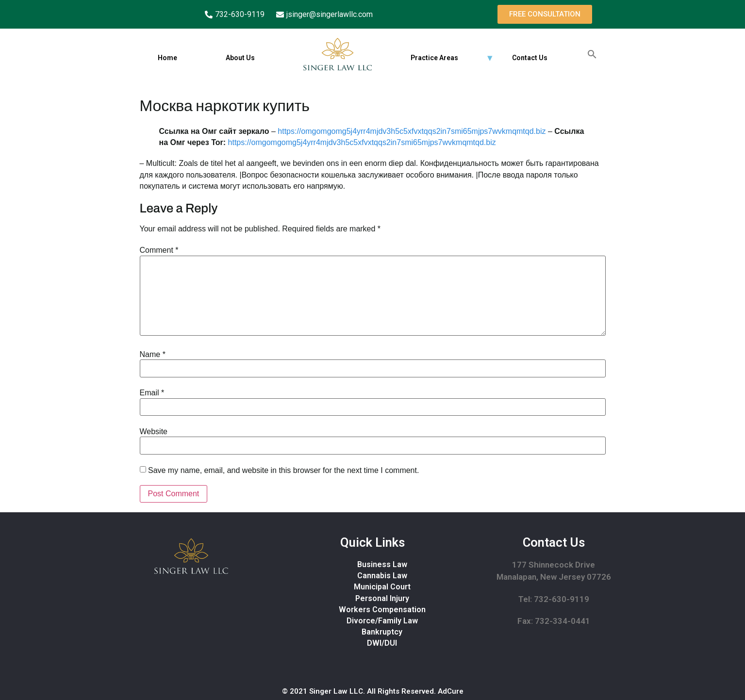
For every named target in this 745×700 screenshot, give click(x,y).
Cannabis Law (382, 576)
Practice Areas (434, 58)
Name (153, 355)
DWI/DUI (382, 643)
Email (152, 393)
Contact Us (529, 58)
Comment (159, 250)
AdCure (451, 691)
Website (154, 432)
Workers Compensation (382, 610)
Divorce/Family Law (382, 621)
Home (167, 58)
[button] (545, 14)
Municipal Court (382, 587)
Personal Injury (382, 598)
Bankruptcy (382, 632)
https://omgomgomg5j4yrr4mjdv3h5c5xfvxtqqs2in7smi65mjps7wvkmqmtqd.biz (412, 131)
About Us (240, 58)
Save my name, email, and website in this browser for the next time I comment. (283, 471)
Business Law (382, 564)
